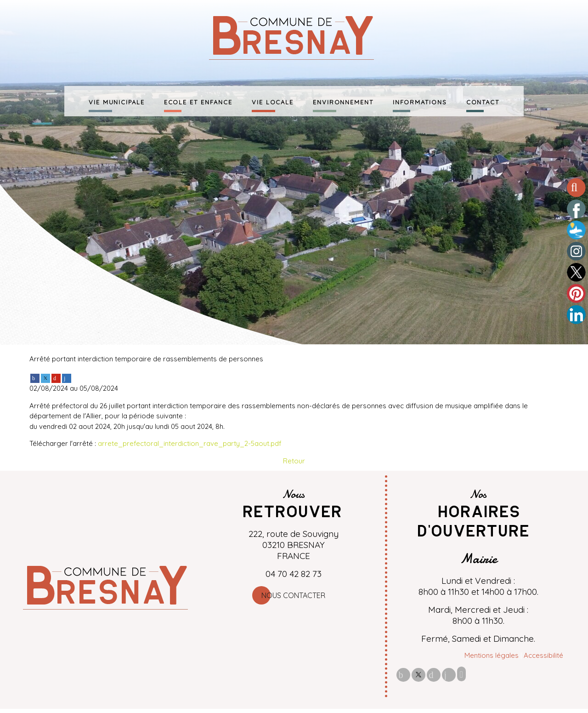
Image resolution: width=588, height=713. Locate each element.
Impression (461, 674)
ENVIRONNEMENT (343, 101)
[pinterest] (56, 377)
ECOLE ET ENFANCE (198, 101)
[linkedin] (67, 377)
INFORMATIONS (420, 101)
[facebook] (35, 377)
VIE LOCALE (273, 101)
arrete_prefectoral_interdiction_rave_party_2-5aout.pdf (190, 443)
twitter (418, 675)
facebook (403, 675)
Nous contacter (293, 595)
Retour (294, 461)
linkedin (449, 675)
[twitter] (45, 377)
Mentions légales (492, 655)
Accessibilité (543, 655)
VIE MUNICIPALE (117, 101)
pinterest (434, 675)
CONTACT (483, 101)
